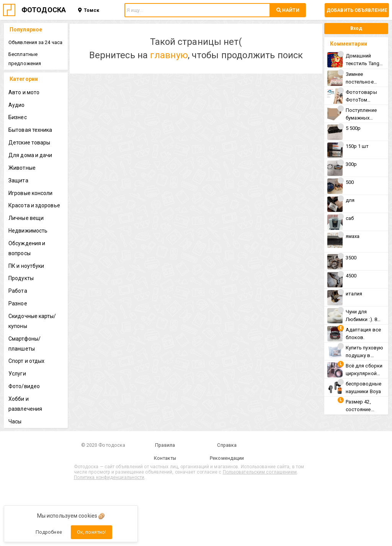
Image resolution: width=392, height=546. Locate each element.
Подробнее (49, 532)
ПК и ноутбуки (26, 266)
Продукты (21, 278)
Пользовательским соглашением (260, 472)
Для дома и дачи (30, 155)
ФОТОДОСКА (44, 10)
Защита (18, 180)
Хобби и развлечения (25, 404)
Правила (165, 445)
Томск (89, 10)
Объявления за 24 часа (35, 42)
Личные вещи (26, 218)
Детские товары (29, 143)
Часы (15, 421)
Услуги (17, 374)
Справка (227, 445)
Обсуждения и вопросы (27, 248)
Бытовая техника (30, 130)
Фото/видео (24, 386)
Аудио (17, 105)
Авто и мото (24, 92)
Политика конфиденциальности (109, 477)
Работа (18, 291)
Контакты (165, 458)
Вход (356, 28)
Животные (22, 168)
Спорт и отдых (26, 361)
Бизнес (18, 117)
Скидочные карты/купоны (32, 321)
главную (169, 55)
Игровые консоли (31, 193)
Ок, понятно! (91, 532)
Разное (18, 303)
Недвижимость (28, 231)
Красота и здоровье (34, 205)
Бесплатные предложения (25, 59)
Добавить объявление (357, 10)
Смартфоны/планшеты (24, 344)
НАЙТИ (288, 10)
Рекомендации (227, 458)
